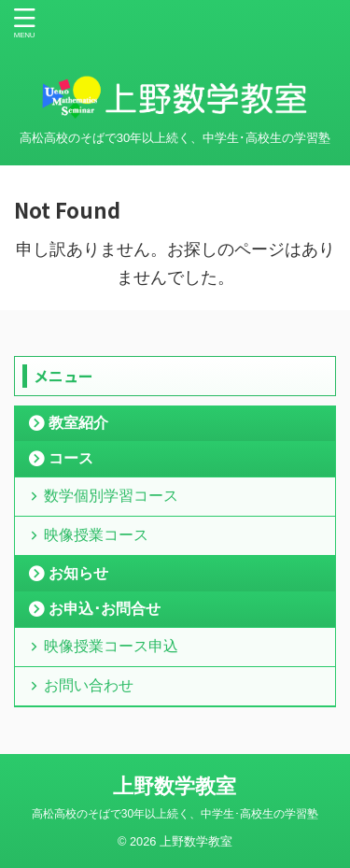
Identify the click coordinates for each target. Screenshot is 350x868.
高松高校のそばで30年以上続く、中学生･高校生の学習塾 (175, 814)
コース (71, 458)
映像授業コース (96, 535)
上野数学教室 (175, 786)
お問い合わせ (89, 685)
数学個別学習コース (111, 496)
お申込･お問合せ (105, 609)
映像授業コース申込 (111, 646)
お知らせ (78, 573)
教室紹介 (78, 423)
